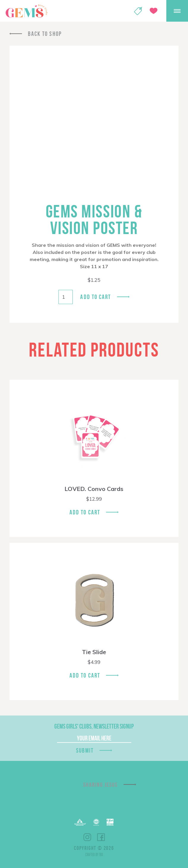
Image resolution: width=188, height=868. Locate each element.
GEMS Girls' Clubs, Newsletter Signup (94, 726)
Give (154, 11)
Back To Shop (45, 34)
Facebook (101, 837)
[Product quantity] (66, 297)
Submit (85, 750)
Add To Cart (85, 512)
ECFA (96, 822)
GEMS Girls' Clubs (26, 11)
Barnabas (80, 822)
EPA (110, 822)
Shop (138, 11)
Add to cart (95, 297)
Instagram (87, 837)
